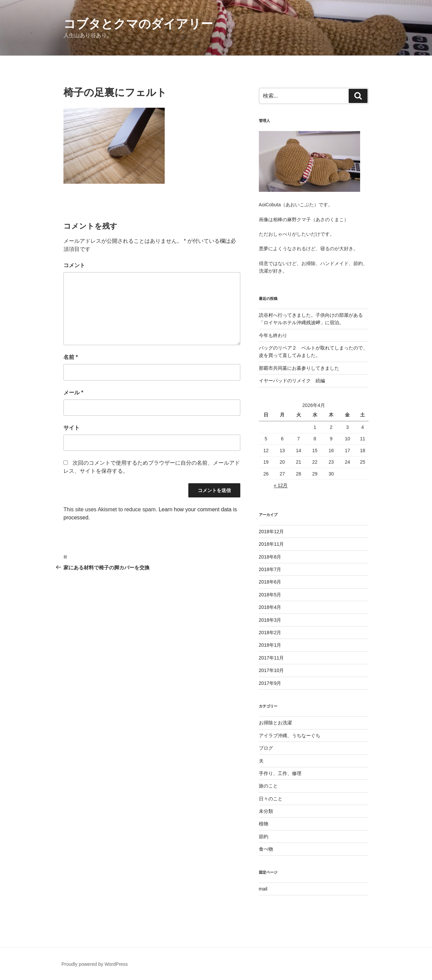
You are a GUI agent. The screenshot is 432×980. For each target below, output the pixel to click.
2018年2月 (270, 633)
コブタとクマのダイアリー (138, 24)
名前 (71, 357)
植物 (264, 824)
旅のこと (268, 786)
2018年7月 (270, 569)
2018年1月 (270, 645)
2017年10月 (272, 670)
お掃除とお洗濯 (275, 723)
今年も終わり (273, 335)
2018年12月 (272, 532)
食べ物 (266, 849)
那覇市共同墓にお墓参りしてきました (299, 368)
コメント (74, 265)
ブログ (266, 748)
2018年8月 (270, 557)
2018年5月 (270, 595)
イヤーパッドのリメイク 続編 (292, 381)
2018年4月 (270, 607)
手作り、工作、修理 (280, 773)
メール (73, 393)
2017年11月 (272, 658)
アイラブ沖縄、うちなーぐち (290, 736)
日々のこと (271, 799)
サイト (72, 428)
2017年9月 (270, 683)
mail (263, 889)
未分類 (266, 811)
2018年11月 (272, 544)
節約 (264, 836)
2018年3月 (270, 620)
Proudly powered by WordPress (95, 964)
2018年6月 (270, 582)
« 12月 (281, 485)
